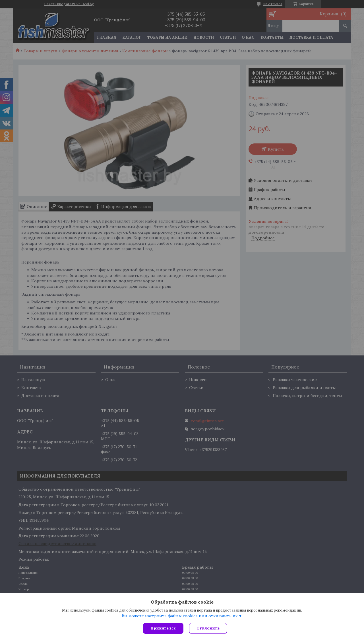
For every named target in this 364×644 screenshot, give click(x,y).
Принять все (163, 628)
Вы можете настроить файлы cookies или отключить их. (180, 616)
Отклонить (208, 628)
